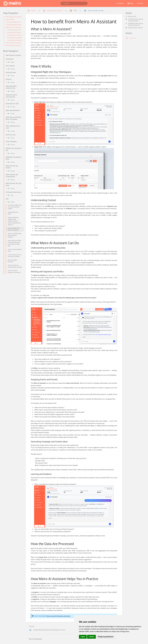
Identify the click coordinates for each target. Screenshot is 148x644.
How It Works (10, 19)
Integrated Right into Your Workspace (14, 22)
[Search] (63, 3)
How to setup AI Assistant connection (58, 616)
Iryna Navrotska (133, 21)
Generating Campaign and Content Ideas (15, 38)
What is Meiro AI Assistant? (14, 17)
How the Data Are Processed (14, 43)
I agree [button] (83, 637)
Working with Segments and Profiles (15, 32)
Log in (140, 3)
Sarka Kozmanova (134, 25)
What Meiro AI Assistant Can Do (14, 27)
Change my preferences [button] (106, 637)
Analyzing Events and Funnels (15, 35)
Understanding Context (14, 25)
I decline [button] (91, 637)
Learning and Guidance (15, 40)
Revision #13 (131, 16)
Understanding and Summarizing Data (15, 30)
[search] (74, 3)
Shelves (120, 3)
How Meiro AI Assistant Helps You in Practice (14, 45)
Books (130, 3)
